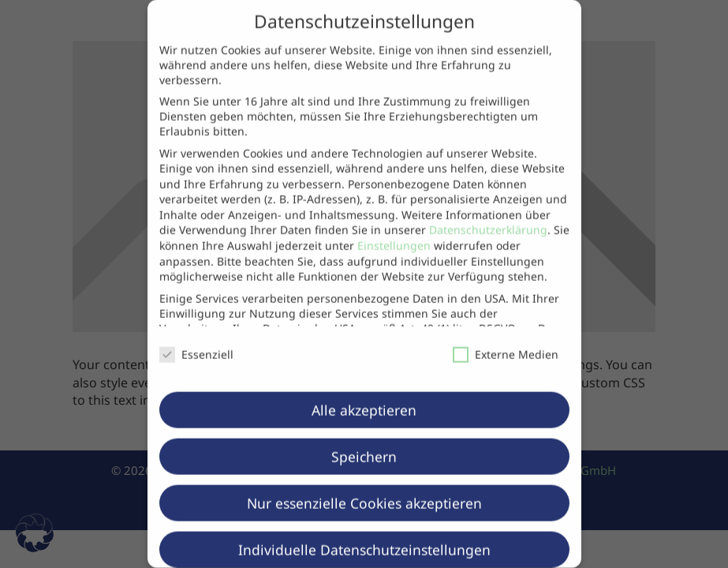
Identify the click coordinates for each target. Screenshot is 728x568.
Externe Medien (506, 332)
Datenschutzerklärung (488, 208)
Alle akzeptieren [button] (364, 387)
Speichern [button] (364, 434)
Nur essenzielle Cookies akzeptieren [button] (364, 480)
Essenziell (196, 332)
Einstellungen (394, 224)
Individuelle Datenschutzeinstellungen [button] (364, 527)
